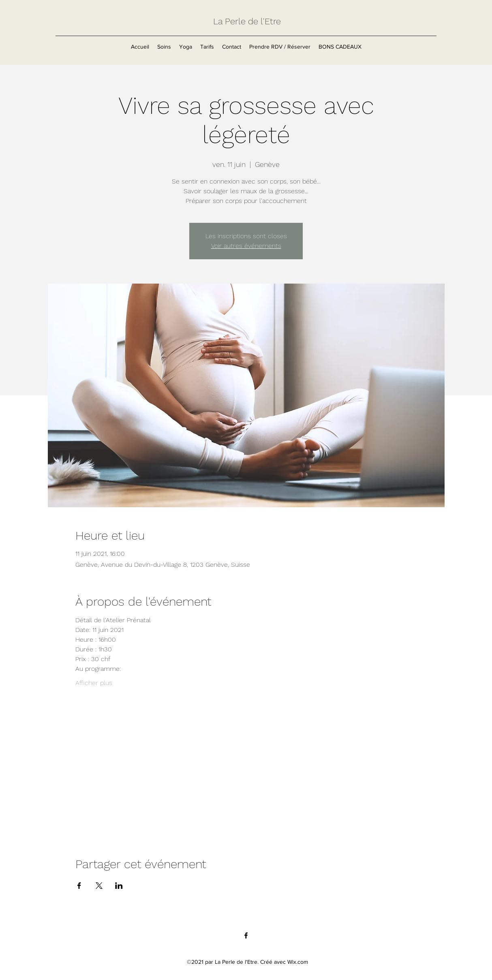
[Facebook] (246, 935)
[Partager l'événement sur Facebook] (79, 886)
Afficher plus (94, 683)
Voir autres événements (246, 246)
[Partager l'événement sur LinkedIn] (119, 886)
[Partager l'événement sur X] (99, 886)
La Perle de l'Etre (247, 21)
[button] (164, 47)
